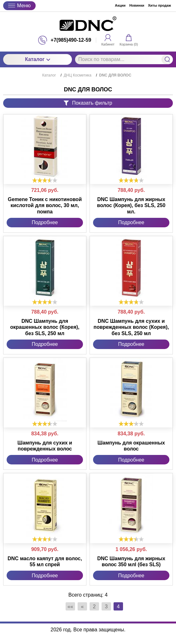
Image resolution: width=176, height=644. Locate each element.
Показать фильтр (88, 103)
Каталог (38, 59)
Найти (167, 59)
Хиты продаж (159, 5)
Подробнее (45, 222)
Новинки (137, 5)
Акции (120, 5)
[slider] (45, 180)
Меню (19, 6)
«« (70, 607)
